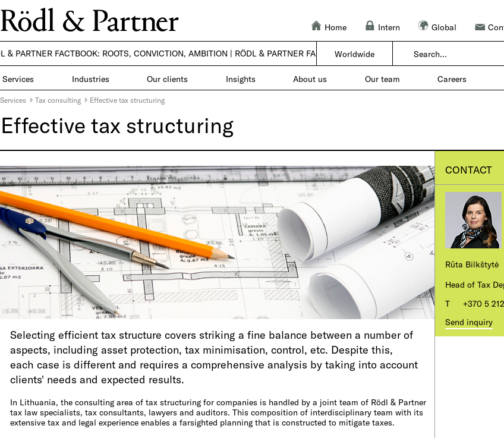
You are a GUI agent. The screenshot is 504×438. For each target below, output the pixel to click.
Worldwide (355, 54)
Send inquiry (469, 322)
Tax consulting (58, 100)
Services (13, 100)
